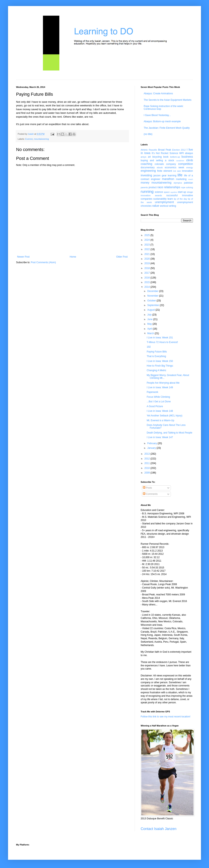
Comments (150, 494)
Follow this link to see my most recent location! (165, 717)
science (159, 192)
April (150, 329)
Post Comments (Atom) (43, 262)
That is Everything (156, 356)
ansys (143, 157)
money (145, 183)
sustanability (160, 199)
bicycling (157, 157)
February (152, 443)
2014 (148, 287)
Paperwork (152, 392)
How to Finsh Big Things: (160, 366)
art (149, 157)
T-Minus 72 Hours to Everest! (162, 342)
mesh (191, 179)
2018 (148, 268)
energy (190, 167)
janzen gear (160, 176)
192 (149, 347)
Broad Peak (165, 150)
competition (185, 164)
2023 (148, 245)
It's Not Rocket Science (165, 153)
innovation (187, 171)
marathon (168, 179)
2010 (148, 468)
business (187, 157)
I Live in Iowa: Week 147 (160, 437)
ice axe (177, 171)
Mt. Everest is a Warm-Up (160, 420)
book (166, 157)
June (150, 319)
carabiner (180, 161)
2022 (148, 249)
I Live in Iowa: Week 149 (160, 387)
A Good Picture (155, 406)
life (180, 175)
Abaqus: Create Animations (158, 93)
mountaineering (41, 139)
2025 (148, 235)
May (150, 324)
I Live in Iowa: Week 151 (160, 338)
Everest (29, 139)
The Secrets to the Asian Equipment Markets (168, 100)
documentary (148, 167)
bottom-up (175, 157)
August (151, 310)
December (153, 291)
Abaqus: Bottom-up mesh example (162, 121)
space (167, 192)
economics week (174, 167)
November (153, 296)
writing (173, 206)
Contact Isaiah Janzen (159, 829)
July (150, 315)
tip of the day (180, 199)
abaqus (189, 153)
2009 (148, 473)
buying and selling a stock (157, 160)
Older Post (122, 257)
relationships (172, 187)
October (152, 301)
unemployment (164, 202)
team (170, 199)
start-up (182, 192)
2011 (148, 463)
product (153, 187)
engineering (148, 171)
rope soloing (187, 187)
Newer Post (23, 257)
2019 (148, 263)
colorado (159, 164)
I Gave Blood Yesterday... (157, 115)
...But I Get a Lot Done (159, 402)
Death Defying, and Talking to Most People (170, 433)
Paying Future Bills (157, 352)
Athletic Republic (149, 150)
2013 (148, 454)
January (152, 448)
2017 (148, 273)
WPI (182, 153)
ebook (160, 167)
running (147, 192)
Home (73, 257)
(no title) (148, 134)
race (160, 187)
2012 (148, 459)
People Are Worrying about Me (163, 383)
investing (146, 175)
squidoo (174, 192)
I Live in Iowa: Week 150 (160, 361)
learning (172, 176)
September (154, 305)
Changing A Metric (156, 370)
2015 (148, 282)
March (151, 333)
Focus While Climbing (158, 397)
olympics (178, 183)
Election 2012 (179, 150)
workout (164, 206)
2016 (148, 278)
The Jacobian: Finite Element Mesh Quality (167, 128)
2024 (148, 240)
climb (190, 160)
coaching (147, 164)
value (156, 206)
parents (144, 187)
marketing (181, 179)
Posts (147, 488)
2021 (148, 254)
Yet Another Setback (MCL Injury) (164, 416)
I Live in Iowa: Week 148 (160, 411)
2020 (148, 259)
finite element (165, 171)
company (171, 164)
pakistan (188, 183)
